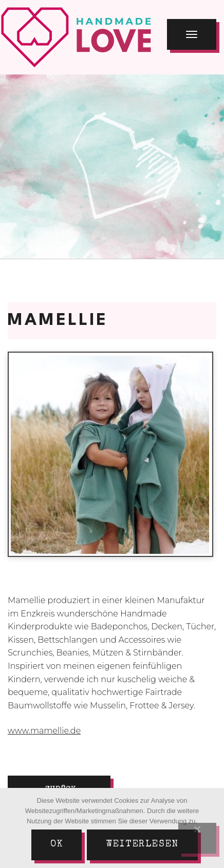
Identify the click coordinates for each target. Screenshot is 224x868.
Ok (57, 844)
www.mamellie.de (44, 731)
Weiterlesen (142, 844)
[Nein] (197, 838)
